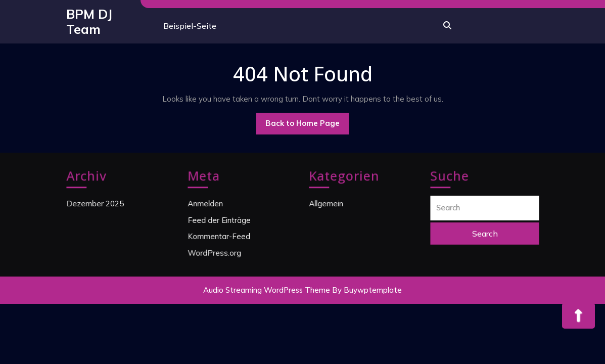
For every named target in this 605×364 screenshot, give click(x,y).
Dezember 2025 (95, 204)
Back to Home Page (307, 126)
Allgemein (327, 204)
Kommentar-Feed (219, 236)
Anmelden (206, 204)
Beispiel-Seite (190, 26)
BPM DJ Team (89, 21)
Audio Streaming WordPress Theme (267, 290)
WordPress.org (215, 252)
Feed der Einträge (219, 219)
